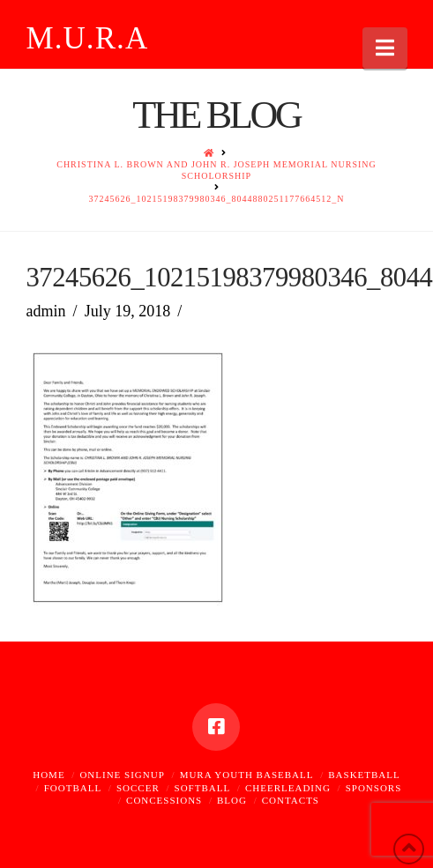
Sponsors (374, 788)
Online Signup (122, 775)
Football (73, 788)
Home (49, 775)
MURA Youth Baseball (247, 775)
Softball (203, 788)
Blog (232, 800)
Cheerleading (288, 788)
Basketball (364, 775)
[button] (385, 48)
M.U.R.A (87, 38)
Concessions (164, 800)
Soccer (138, 788)
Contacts (291, 800)
